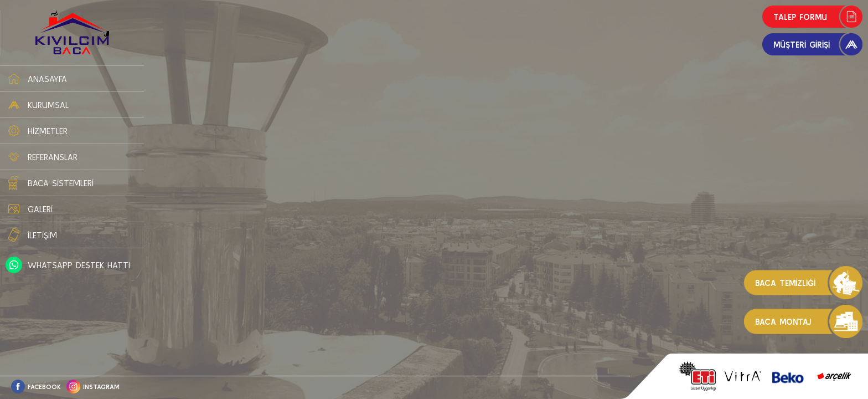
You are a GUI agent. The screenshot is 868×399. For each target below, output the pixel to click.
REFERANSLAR (53, 157)
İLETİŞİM (42, 235)
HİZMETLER (48, 131)
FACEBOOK (44, 387)
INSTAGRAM (101, 387)
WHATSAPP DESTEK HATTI (79, 265)
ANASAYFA (47, 79)
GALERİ (40, 209)
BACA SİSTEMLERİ (61, 183)
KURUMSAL (48, 105)
